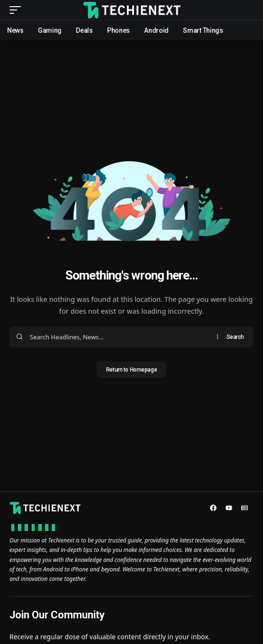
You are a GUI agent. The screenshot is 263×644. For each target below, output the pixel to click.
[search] (247, 10)
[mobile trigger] (18, 10)
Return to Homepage (131, 370)
